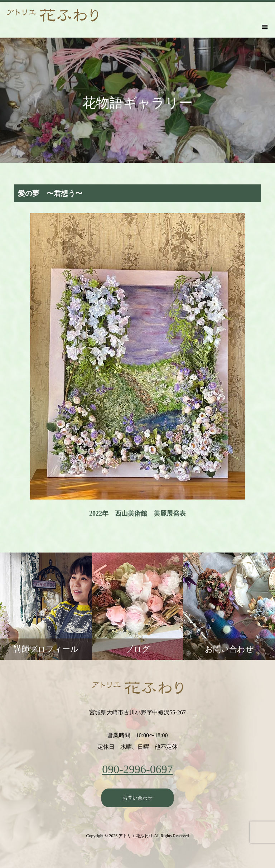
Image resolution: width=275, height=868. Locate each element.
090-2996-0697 (137, 769)
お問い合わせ (137, 798)
